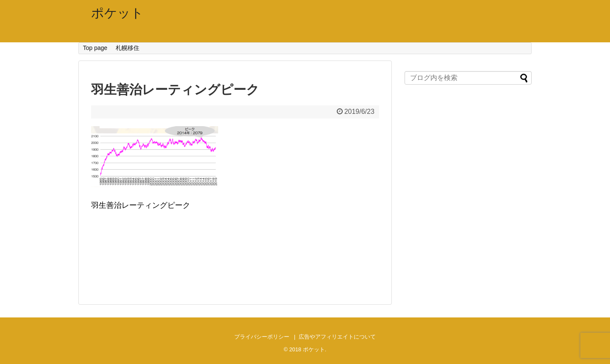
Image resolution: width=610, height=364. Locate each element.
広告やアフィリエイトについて (337, 337)
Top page (95, 48)
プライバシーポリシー (262, 337)
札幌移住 (128, 48)
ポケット (117, 13)
